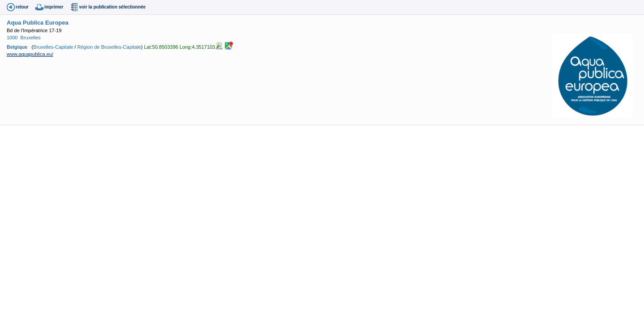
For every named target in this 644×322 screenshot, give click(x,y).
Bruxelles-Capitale (53, 47)
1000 (12, 38)
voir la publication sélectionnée (112, 7)
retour (22, 7)
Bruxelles (31, 38)
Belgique (17, 47)
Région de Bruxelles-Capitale (109, 47)
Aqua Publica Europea (38, 23)
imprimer (54, 7)
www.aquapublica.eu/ (30, 54)
